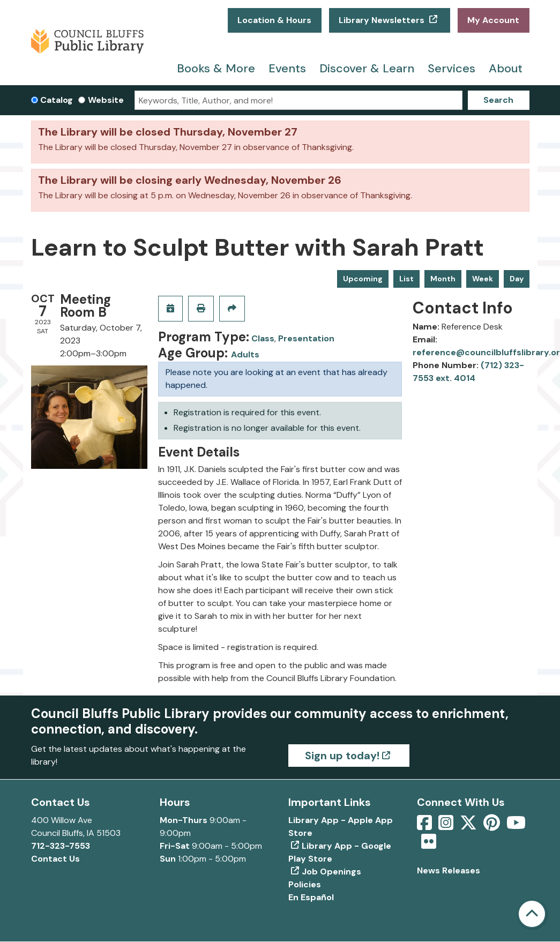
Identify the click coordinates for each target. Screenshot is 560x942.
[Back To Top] (532, 914)
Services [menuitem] (451, 68)
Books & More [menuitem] (216, 68)
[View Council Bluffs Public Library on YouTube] (516, 826)
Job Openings (331, 872)
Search (498, 100)
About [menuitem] (506, 68)
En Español (311, 897)
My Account (493, 20)
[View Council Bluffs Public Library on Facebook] (425, 826)
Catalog (57, 100)
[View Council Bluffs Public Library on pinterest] (493, 826)
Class (263, 338)
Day (517, 279)
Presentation (306, 338)
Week (483, 279)
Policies (305, 884)
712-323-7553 (61, 846)
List (406, 279)
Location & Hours (274, 20)
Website (106, 100)
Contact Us (55, 859)
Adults (245, 354)
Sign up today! (342, 756)
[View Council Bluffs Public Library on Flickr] (429, 845)
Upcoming (363, 279)
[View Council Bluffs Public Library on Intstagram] (447, 826)
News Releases (449, 870)
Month (443, 279)
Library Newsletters (383, 20)
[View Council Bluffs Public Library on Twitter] (469, 826)
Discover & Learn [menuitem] (367, 68)
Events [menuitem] (287, 68)
